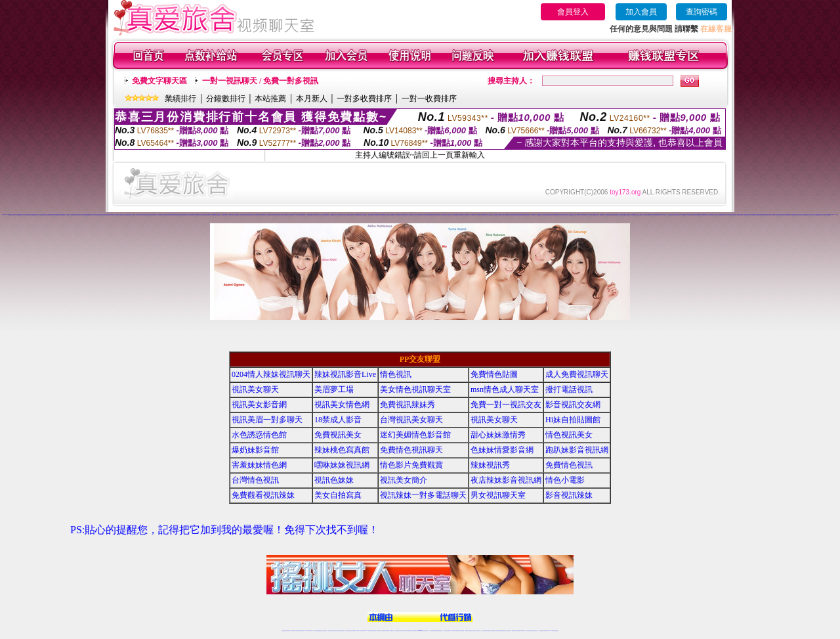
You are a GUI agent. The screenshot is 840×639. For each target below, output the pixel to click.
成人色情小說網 (297, 215)
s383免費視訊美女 (514, 215)
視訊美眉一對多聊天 (418, 215)
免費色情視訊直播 (501, 215)
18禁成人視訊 (312, 215)
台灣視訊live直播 (297, 631)
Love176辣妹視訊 (633, 215)
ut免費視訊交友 (187, 215)
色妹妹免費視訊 (397, 631)
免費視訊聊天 (383, 631)
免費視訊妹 (832, 214)
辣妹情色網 (308, 215)
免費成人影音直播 (462, 215)
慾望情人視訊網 (202, 215)
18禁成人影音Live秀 (646, 215)
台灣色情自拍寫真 (805, 215)
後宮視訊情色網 (177, 215)
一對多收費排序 (364, 99)
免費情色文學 (778, 215)
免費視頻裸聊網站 (457, 631)
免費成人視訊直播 (262, 215)
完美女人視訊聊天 (772, 215)
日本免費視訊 (344, 215)
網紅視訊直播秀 (410, 631)
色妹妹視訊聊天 (57, 215)
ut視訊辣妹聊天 (374, 631)
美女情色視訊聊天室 (520, 215)
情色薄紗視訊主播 (695, 215)
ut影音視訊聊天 (546, 631)
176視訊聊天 (402, 631)
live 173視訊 (155, 215)
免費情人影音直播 (30, 215)
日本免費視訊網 (433, 215)
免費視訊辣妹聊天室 (128, 215)
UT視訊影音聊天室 (161, 215)
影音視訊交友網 (412, 215)
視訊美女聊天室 (135, 215)
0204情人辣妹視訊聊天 (271, 374)
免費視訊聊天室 (122, 215)
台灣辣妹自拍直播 (348, 631)
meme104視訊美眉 (615, 215)
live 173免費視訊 (551, 631)
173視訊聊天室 (392, 631)
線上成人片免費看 (744, 215)
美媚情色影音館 (456, 215)
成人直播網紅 (415, 631)
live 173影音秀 (307, 631)
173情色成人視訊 (811, 215)
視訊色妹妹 (334, 480)
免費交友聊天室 (13, 215)
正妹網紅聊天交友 (425, 631)
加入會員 (641, 12)
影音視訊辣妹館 (783, 215)
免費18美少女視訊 (36, 215)
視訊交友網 (69, 215)
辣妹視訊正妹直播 (446, 631)
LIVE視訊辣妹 (292, 631)
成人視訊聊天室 (42, 215)
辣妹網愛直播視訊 (818, 215)
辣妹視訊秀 (53, 215)
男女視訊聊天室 (498, 495)
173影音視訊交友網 (759, 215)
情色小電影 (355, 215)
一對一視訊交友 (663, 215)
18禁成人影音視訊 (738, 215)
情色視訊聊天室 (286, 215)
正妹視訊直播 (406, 631)
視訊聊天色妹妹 (363, 631)
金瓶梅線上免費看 (627, 215)
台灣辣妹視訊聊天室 (331, 631)
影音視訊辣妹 (574, 215)
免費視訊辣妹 (192, 215)
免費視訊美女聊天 (451, 215)
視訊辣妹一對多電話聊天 (423, 495)
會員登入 (573, 12)
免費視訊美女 (338, 435)
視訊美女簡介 (404, 480)
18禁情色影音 (423, 215)
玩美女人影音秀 (652, 215)
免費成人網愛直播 (569, 215)
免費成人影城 (728, 215)
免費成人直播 (518, 631)
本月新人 (312, 99)
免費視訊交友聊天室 (269, 215)
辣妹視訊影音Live (556, 215)
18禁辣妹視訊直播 (679, 215)
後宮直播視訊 (732, 215)
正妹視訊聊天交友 (102, 215)
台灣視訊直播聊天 (541, 631)
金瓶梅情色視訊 (320, 631)
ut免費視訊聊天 (326, 215)
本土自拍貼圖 (669, 215)
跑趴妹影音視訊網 (421, 214)
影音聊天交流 (690, 215)
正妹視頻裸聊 (829, 215)
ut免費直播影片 (684, 215)
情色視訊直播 (4, 214)
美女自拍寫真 (365, 215)
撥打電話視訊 (569, 389)
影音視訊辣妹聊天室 (19, 215)
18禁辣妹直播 (231, 215)
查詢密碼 (702, 12)
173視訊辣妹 (379, 631)
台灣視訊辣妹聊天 (342, 631)
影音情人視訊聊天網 (214, 215)
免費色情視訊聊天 (722, 215)
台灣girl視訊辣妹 (522, 631)
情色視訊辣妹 (352, 214)
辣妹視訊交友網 (585, 215)
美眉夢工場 (334, 389)
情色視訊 (396, 374)
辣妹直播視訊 (753, 215)
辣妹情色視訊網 (428, 215)
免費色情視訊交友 (291, 215)
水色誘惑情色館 (445, 215)
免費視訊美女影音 (621, 215)
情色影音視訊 (302, 631)
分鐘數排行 (226, 99)
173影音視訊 (83, 215)
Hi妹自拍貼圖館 (573, 420)
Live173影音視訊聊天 (368, 631)
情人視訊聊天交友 (226, 215)
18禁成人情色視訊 (95, 215)
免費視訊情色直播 (705, 215)
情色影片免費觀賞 (150, 215)
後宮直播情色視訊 (639, 215)
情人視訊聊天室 (237, 215)
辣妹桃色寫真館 (479, 215)
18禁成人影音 (338, 420)
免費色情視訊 (387, 215)
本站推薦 (270, 99)
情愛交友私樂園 (545, 215)
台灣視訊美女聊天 (411, 420)
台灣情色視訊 (25, 215)
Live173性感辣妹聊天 (766, 215)
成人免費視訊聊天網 (539, 215)
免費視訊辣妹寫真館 (349, 215)
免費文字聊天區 (159, 81)
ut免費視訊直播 (794, 215)
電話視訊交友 (140, 215)
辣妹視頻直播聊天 (353, 631)
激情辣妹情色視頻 (498, 631)
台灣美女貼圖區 (257, 215)
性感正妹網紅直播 (435, 631)
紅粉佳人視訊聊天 (824, 215)
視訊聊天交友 (73, 215)
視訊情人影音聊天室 (399, 215)
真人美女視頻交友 (478, 631)
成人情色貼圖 (673, 215)
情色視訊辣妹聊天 (551, 215)
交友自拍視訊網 (490, 215)
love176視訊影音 (63, 215)
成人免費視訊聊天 (276, 215)
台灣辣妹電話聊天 (117, 215)
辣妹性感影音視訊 (339, 215)
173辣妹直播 (430, 631)
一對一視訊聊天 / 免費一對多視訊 (260, 81)
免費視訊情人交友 (333, 215)
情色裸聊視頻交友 (503, 631)
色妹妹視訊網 (182, 215)
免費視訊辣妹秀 (315, 214)
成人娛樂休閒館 (716, 215)
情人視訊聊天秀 (317, 215)
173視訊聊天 (112, 215)
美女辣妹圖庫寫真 (472, 215)
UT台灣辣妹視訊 (658, 215)
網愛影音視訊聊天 (602, 215)
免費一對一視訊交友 (405, 215)
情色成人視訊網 (247, 215)
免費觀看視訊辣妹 (360, 215)
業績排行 (180, 99)
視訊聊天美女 (311, 631)
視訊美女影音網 (166, 215)
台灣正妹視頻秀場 (484, 631)
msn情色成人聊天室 (505, 389)
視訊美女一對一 (711, 215)
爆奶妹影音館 (255, 450)
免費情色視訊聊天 (484, 215)
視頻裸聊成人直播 (467, 631)
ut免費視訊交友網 (220, 215)
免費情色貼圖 (494, 374)
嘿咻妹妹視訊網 (342, 465)
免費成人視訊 (252, 215)
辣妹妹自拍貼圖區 (596, 215)
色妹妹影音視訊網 (799, 215)
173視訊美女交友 (579, 215)
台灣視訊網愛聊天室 (89, 215)
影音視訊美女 (532, 631)
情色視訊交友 (536, 631)
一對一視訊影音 (590, 215)
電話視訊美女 (700, 215)
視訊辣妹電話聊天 (371, 215)
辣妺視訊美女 (556, 631)
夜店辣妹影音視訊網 (506, 480)
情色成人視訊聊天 (532, 215)
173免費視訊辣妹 (48, 215)
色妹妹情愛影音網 (392, 215)
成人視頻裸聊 (462, 631)
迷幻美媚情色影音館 (415, 435)
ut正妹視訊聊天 (388, 631)
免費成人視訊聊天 (440, 215)
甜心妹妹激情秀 (498, 435)
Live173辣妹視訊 (419, 631)
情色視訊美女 (467, 215)
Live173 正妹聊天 (452, 631)
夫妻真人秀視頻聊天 (473, 631)
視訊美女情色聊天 (526, 215)
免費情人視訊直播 (303, 215)
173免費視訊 (172, 215)
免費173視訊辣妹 (78, 215)
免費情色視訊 (569, 465)
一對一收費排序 (429, 99)
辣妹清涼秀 (748, 215)
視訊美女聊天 (281, 215)
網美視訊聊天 (514, 631)
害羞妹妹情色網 (259, 465)
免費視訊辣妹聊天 (495, 215)
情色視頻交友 (489, 631)
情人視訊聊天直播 (382, 215)
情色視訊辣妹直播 (509, 631)
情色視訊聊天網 (197, 215)
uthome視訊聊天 (507, 215)
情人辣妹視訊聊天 (563, 215)
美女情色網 (322, 215)
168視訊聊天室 (376, 215)
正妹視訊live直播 (608, 215)
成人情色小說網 (788, 215)
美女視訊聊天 (144, 215)
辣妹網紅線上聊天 (440, 631)
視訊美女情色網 (342, 405)
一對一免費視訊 (242, 215)
